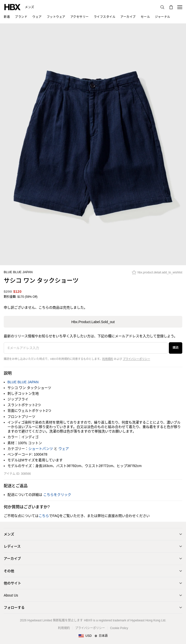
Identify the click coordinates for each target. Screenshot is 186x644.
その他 (9, 571)
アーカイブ (12, 558)
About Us (11, 595)
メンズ (30, 7)
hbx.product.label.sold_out (93, 322)
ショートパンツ (41, 449)
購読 (176, 348)
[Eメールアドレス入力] (86, 348)
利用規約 (108, 359)
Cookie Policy (119, 628)
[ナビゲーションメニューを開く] (180, 7)
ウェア (64, 449)
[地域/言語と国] (93, 636)
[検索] (162, 7)
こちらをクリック (57, 495)
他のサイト (12, 583)
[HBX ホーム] (12, 7)
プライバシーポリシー (137, 359)
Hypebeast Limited (40, 620)
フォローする (14, 607)
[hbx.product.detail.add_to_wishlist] (157, 274)
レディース (12, 546)
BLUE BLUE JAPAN (18, 272)
